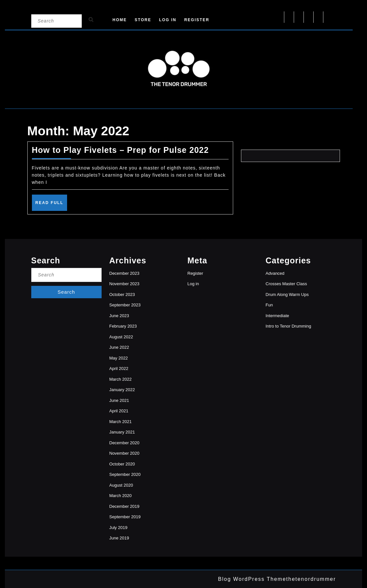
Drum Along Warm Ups (287, 294)
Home (120, 20)
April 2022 (119, 368)
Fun (269, 305)
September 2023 (125, 305)
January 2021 (122, 432)
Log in (168, 20)
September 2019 (125, 517)
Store (143, 20)
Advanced (275, 273)
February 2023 (123, 326)
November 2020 (125, 453)
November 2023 (125, 284)
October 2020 (122, 464)
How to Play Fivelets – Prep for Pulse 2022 (120, 150)
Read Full (51, 205)
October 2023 (122, 294)
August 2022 (121, 337)
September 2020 (125, 474)
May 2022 (119, 358)
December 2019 (125, 506)
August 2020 (121, 485)
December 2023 (125, 273)
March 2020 (121, 496)
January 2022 (122, 390)
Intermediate (277, 316)
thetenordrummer (311, 579)
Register (197, 20)
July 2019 (119, 528)
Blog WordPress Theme (252, 579)
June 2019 (119, 538)
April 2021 (119, 411)
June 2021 (119, 400)
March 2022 (121, 379)
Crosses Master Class (286, 284)
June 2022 (119, 347)
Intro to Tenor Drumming (289, 326)
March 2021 (121, 422)
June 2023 (119, 316)
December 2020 (125, 443)
